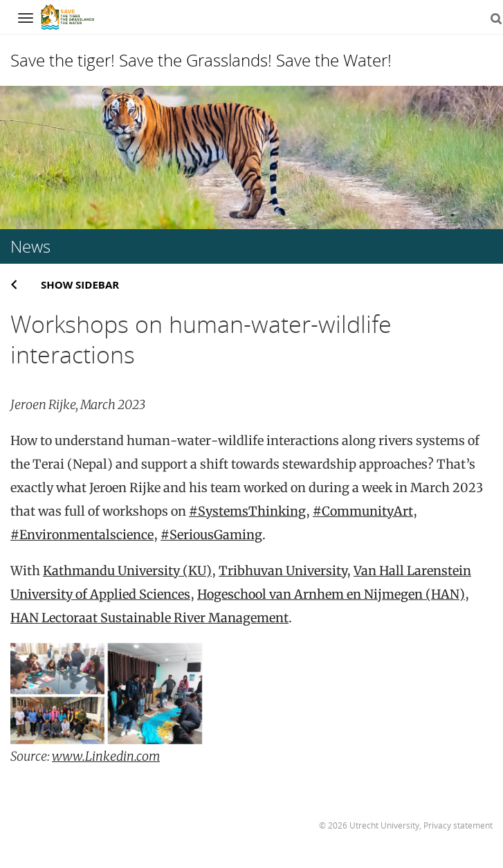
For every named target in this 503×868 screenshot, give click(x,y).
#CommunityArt (363, 511)
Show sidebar (80, 284)
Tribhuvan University (283, 571)
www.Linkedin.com (106, 756)
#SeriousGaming (211, 535)
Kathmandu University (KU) (127, 571)
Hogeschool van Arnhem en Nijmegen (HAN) (331, 594)
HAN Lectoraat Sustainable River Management (149, 618)
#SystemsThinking (247, 511)
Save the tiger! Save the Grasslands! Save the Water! (201, 60)
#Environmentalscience (82, 535)
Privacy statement (458, 825)
